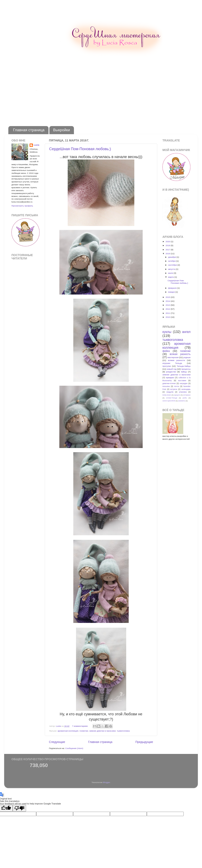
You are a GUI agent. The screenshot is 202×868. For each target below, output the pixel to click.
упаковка (183, 392)
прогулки (167, 366)
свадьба (170, 392)
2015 (168, 297)
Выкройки (62, 130)
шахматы (182, 401)
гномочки (84, 731)
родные (187, 357)
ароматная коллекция (68, 731)
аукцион (177, 395)
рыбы (185, 398)
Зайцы (184, 372)
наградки (184, 383)
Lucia (36, 145)
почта (176, 386)
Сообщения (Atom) (74, 748)
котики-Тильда (172, 398)
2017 (168, 250)
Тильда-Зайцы (184, 366)
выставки (182, 381)
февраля (173, 288)
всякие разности (176, 360)
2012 (168, 309)
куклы (167, 332)
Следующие (57, 742)
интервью (187, 395)
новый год (172, 369)
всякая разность (180, 354)
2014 (168, 301)
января (172, 292)
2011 (168, 313)
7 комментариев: (80, 726)
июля (171, 273)
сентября (173, 265)
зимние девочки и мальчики (103, 731)
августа (172, 269)
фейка (166, 351)
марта (171, 277)
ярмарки (170, 378)
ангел (186, 332)
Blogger (106, 782)
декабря (172, 257)
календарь (186, 389)
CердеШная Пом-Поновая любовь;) (80, 149)
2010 (168, 317)
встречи (174, 389)
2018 (168, 245)
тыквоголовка (123, 731)
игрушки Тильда (172, 363)
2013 (168, 305)
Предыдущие (144, 742)
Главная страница (29, 130)
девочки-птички (169, 383)
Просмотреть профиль (22, 206)
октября (172, 261)
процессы (186, 369)
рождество (171, 372)
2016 (168, 254)
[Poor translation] (19, 808)
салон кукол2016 (169, 401)
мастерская (173, 357)
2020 (168, 241)
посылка (166, 386)
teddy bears (167, 395)
